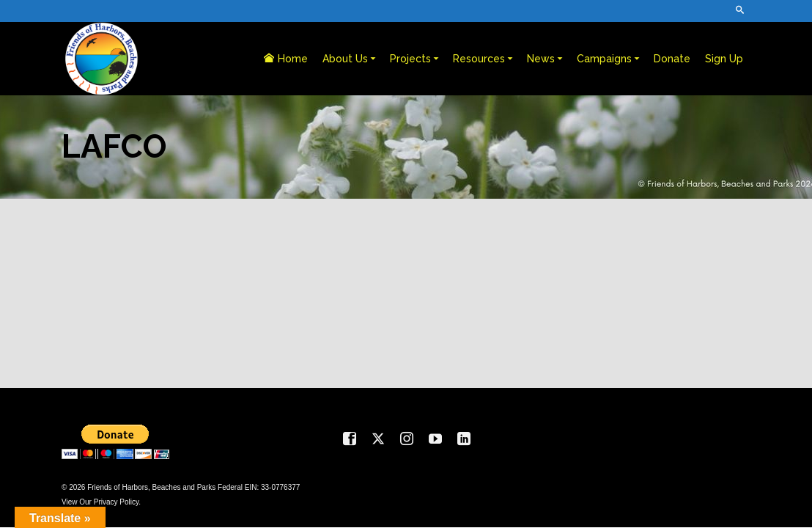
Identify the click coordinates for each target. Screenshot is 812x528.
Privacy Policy (117, 502)
